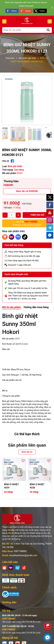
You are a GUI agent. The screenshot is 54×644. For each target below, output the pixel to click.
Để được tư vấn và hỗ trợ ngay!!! (27, 223)
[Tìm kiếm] (48, 30)
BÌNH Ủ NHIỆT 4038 (37, 486)
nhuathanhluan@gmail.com (23, 555)
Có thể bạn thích (27, 434)
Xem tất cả (27, 452)
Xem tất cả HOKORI (27, 191)
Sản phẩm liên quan (27, 445)
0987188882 (20, 551)
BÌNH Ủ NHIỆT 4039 (11, 486)
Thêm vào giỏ (37, 215)
